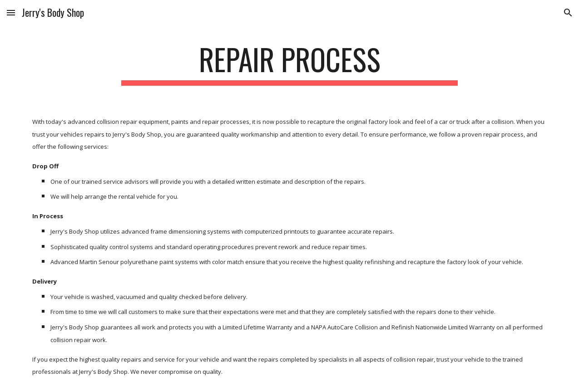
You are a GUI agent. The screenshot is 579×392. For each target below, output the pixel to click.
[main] (289, 64)
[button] (11, 12)
